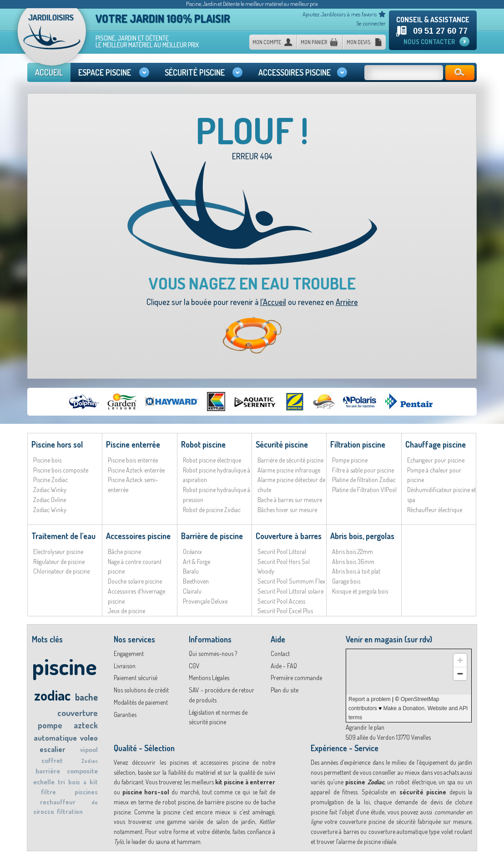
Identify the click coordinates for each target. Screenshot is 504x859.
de (95, 802)
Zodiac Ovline (50, 500)
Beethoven (196, 581)
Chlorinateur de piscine (61, 571)
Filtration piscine (358, 444)
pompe (50, 725)
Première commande (296, 678)
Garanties (125, 714)
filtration (70, 811)
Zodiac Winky (50, 490)
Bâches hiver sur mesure (287, 510)
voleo (89, 738)
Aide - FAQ (284, 666)
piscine (64, 666)
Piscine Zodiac (50, 480)
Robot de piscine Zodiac (212, 510)
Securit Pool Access (281, 601)
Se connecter (371, 23)
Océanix (192, 551)
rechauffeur (58, 802)
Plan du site (285, 690)
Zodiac (90, 761)
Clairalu (192, 591)
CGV (194, 666)
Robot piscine (203, 444)
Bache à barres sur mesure (290, 500)
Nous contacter (429, 42)
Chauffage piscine (436, 444)
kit (94, 782)
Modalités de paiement (141, 702)
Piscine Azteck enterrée (136, 470)
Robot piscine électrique (212, 460)
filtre (48, 792)
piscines (86, 792)
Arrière (347, 302)
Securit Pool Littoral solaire (290, 591)
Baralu (191, 571)
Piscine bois (47, 460)
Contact (280, 653)
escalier (52, 749)
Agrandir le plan (365, 727)
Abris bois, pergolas (362, 536)
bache (86, 697)
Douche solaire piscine (135, 581)
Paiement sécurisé (136, 678)
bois (74, 782)
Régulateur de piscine (59, 562)
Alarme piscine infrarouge (289, 470)
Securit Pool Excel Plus (285, 611)
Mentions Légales (209, 678)
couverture (78, 713)
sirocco (44, 811)
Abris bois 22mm (353, 551)
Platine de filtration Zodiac (364, 480)
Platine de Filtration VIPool (364, 490)
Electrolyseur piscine (58, 551)
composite (82, 771)
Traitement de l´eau (63, 536)
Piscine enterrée (133, 444)
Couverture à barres (289, 536)
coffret (52, 760)
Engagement (129, 653)
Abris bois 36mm (353, 562)
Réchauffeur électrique (435, 510)
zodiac (52, 695)
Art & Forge (197, 562)
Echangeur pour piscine (436, 460)
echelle (44, 782)
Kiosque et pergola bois (360, 591)
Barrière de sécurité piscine (290, 460)
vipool (89, 750)
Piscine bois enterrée (133, 460)
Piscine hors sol (57, 444)
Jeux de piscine (126, 611)
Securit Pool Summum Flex (291, 581)
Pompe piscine (350, 460)
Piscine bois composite (61, 470)
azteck (86, 725)
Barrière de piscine (212, 536)
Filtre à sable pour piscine (363, 470)
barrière (48, 771)
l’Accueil (273, 302)
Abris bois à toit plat (356, 571)
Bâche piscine (124, 551)
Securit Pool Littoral (282, 551)
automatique (55, 738)
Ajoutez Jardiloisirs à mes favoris (340, 14)
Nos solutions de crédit (141, 690)
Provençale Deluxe (205, 601)
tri (61, 782)
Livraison (125, 666)
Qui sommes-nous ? (213, 653)
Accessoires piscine (138, 536)
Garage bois (346, 581)
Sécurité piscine (282, 444)
